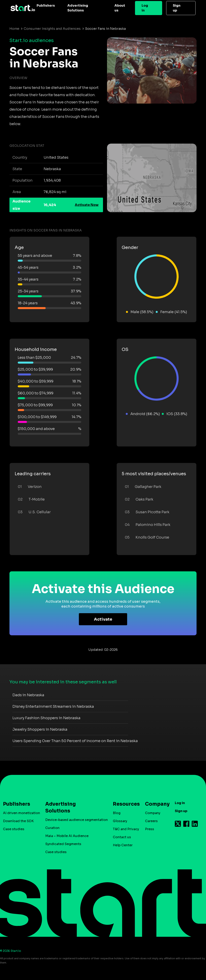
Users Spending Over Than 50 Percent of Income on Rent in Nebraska (75, 741)
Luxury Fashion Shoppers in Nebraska (46, 718)
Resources (124, 804)
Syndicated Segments (63, 844)
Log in (145, 8)
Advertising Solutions (78, 8)
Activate (103, 619)
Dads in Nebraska (28, 695)
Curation (52, 828)
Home (14, 29)
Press (150, 829)
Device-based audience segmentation (77, 820)
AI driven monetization (22, 813)
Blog (117, 813)
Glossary (120, 821)
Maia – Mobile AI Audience (67, 836)
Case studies (14, 829)
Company (156, 804)
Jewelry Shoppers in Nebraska (40, 729)
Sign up (177, 8)
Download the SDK (18, 821)
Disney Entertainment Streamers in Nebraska (53, 706)
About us (120, 8)
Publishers (46, 6)
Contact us (122, 837)
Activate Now (87, 205)
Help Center (123, 845)
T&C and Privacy (126, 829)
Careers (151, 821)
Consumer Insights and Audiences (52, 29)
